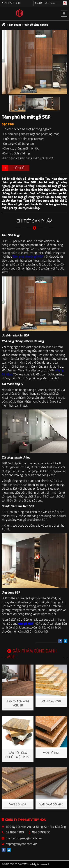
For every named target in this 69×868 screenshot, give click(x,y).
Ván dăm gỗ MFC (51, 805)
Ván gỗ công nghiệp (36, 25)
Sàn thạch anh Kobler (18, 703)
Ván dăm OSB (51, 701)
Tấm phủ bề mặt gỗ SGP (28, 257)
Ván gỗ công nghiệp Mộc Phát (18, 755)
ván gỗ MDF (26, 624)
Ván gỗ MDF (18, 805)
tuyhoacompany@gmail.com (24, 838)
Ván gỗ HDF (51, 753)
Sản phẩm (15, 25)
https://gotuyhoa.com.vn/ (21, 844)
